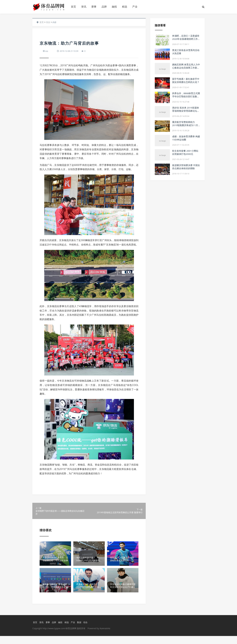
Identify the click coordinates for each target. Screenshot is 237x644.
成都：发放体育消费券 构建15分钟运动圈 (186, 138)
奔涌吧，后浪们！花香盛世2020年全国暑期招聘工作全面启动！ (186, 39)
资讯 (84, 7)
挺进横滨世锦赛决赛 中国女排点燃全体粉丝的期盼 (186, 167)
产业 (135, 7)
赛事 (94, 7)
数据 (81, 630)
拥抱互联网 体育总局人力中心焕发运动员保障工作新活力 (186, 68)
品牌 (104, 7)
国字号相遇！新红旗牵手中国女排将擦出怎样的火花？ (186, 80)
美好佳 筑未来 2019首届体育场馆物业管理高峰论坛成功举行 (186, 111)
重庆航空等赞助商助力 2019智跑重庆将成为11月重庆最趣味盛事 (185, 125)
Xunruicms (105, 636)
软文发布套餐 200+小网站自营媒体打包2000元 (185, 152)
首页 (73, 7)
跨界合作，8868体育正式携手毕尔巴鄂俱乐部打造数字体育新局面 (186, 96)
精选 (125, 7)
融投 (114, 7)
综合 (48, 22)
